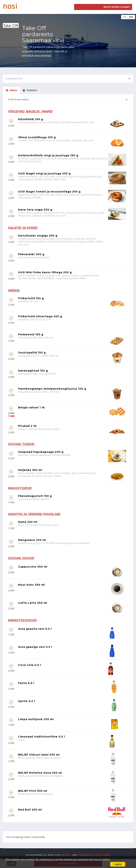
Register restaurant (117, 7)
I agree (118, 864)
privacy (66, 855)
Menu (11, 90)
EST (125, 17)
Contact (30, 90)
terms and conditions (94, 855)
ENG (131, 17)
